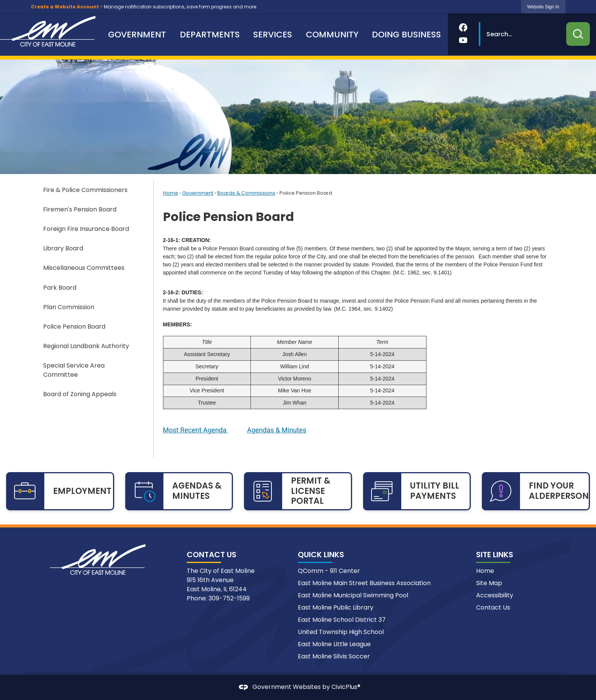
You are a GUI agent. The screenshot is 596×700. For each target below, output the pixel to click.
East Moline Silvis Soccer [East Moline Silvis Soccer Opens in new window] (334, 656)
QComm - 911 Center (329, 571)
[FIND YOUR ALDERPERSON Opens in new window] (536, 491)
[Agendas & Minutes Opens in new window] (277, 431)
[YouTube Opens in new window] (463, 40)
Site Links (495, 555)
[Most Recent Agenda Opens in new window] (196, 431)
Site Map (489, 583)
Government (198, 193)
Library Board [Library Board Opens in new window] (63, 248)
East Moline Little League (334, 644)
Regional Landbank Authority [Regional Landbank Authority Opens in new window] (86, 346)
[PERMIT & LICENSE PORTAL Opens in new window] (298, 491)
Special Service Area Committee (74, 370)
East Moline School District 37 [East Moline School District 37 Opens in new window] (342, 620)
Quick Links (321, 555)
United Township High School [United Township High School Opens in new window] (341, 632)
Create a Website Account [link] (65, 7)
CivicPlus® (346, 687)
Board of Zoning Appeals (80, 394)
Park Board (60, 288)
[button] (578, 34)
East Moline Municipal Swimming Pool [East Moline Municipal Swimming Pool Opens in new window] (353, 595)
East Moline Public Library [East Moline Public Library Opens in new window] (336, 607)
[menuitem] (137, 35)
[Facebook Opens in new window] (463, 27)
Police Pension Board (74, 327)
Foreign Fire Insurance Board (86, 229)
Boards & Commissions (246, 193)
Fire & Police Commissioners (85, 190)
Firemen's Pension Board (80, 209)
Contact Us (493, 607)
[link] (543, 7)
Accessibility (495, 595)
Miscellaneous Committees (84, 268)
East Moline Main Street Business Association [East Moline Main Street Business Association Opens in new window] (364, 583)
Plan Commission (69, 307)
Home (171, 193)
